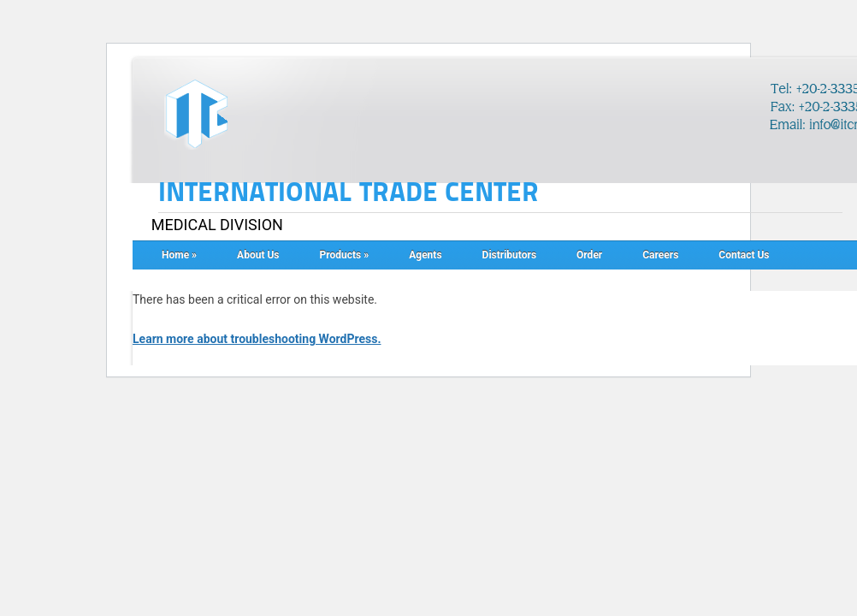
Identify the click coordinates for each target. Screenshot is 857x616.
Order (589, 255)
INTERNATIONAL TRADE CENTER (349, 192)
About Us (258, 255)
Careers (660, 255)
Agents (425, 255)
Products (345, 255)
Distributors (509, 255)
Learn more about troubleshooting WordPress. (257, 339)
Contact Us (744, 255)
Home (179, 255)
